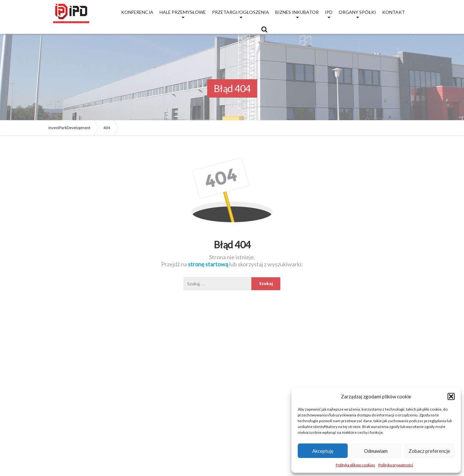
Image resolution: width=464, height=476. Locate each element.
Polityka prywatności (396, 465)
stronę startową (208, 264)
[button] (451, 396)
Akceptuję (323, 451)
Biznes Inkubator (297, 12)
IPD (329, 12)
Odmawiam (376, 451)
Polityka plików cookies (355, 465)
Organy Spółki (357, 12)
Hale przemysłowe (183, 12)
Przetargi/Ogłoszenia (241, 12)
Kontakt (394, 12)
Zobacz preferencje (429, 451)
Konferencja (137, 12)
